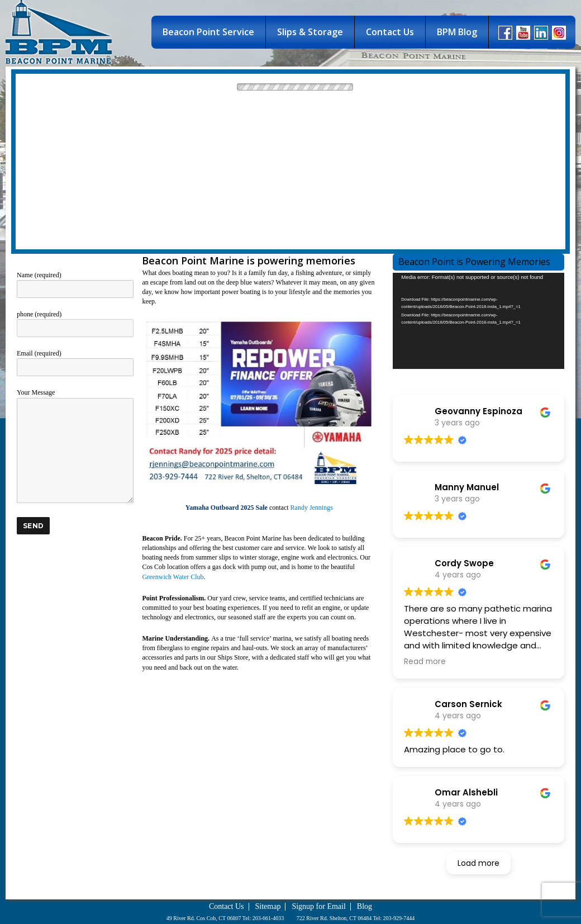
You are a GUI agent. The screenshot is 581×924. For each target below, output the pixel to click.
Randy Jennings (312, 508)
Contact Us (390, 32)
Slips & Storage (310, 32)
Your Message (75, 397)
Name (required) (75, 282)
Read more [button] (425, 662)
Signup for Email (318, 906)
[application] (478, 321)
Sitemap (268, 906)
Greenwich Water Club (173, 577)
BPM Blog (457, 32)
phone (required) (75, 321)
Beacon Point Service (208, 32)
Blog (365, 906)
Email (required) (75, 360)
